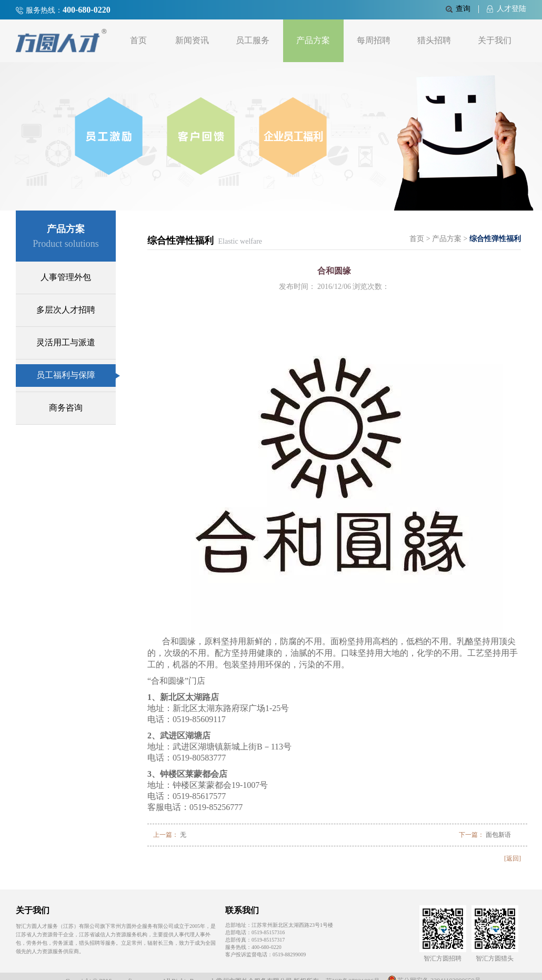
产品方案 (313, 40)
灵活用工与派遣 (66, 342)
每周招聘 (374, 40)
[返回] (513, 858)
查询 (458, 9)
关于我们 (495, 40)
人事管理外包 (66, 277)
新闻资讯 (192, 40)
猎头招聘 (434, 40)
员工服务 (253, 40)
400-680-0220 (87, 10)
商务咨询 (66, 408)
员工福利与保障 (76, 375)
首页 (138, 40)
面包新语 (498, 835)
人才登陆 (506, 9)
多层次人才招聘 (66, 310)
